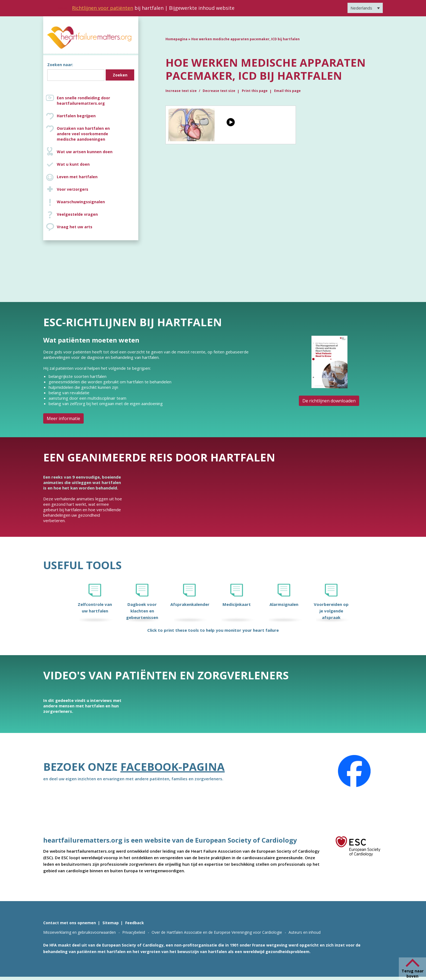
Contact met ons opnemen (70, 923)
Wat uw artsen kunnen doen (85, 152)
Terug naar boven (413, 973)
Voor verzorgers (73, 189)
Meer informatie (63, 418)
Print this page (255, 91)
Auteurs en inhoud (305, 932)
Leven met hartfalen (77, 177)
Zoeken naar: (60, 65)
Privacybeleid (134, 932)
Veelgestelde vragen (77, 214)
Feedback (135, 923)
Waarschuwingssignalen (81, 202)
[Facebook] (354, 771)
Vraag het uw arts (75, 227)
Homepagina (176, 39)
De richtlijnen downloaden (329, 401)
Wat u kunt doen (73, 164)
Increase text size (181, 91)
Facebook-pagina (173, 767)
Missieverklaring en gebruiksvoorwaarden (79, 932)
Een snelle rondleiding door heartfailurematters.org (83, 101)
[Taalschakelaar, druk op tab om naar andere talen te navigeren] (365, 8)
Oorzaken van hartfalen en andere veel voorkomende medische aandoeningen (96, 134)
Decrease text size (219, 91)
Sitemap (111, 923)
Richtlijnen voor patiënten (103, 8)
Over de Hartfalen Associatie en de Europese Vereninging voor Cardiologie (217, 932)
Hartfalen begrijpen (76, 116)
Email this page (287, 91)
